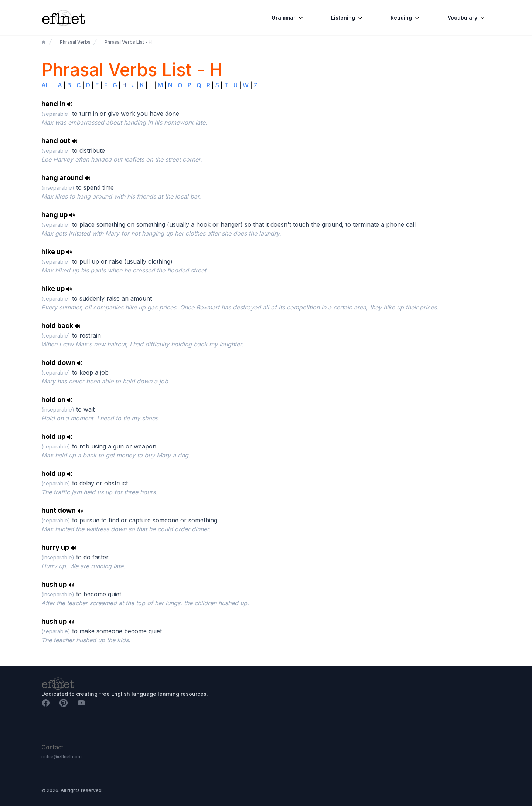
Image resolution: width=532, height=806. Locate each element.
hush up (58, 584)
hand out (59, 141)
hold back (61, 326)
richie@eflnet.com (62, 757)
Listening (347, 18)
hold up (57, 436)
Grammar (288, 18)
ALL (47, 85)
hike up (57, 252)
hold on (57, 399)
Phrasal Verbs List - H (128, 42)
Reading (406, 18)
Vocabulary (467, 18)
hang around (66, 178)
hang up (58, 215)
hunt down (62, 510)
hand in (57, 104)
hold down (62, 363)
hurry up (59, 547)
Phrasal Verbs (75, 42)
